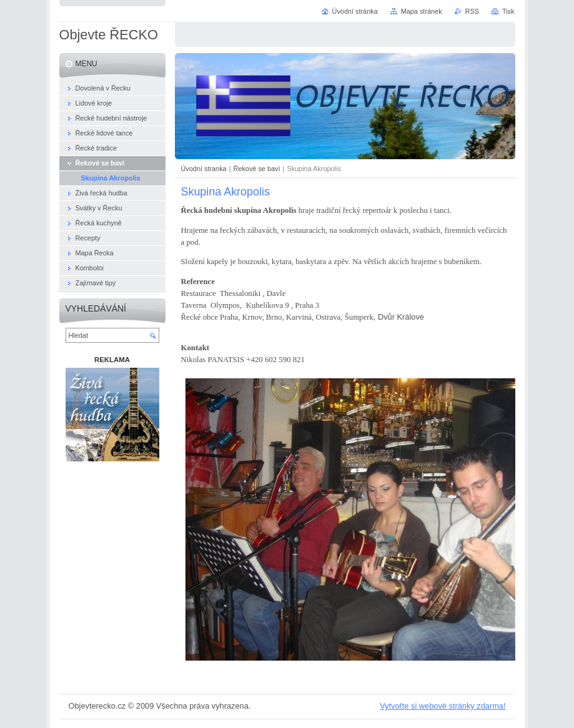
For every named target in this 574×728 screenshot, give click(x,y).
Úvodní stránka (355, 11)
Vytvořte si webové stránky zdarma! (443, 706)
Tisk (508, 11)
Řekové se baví (257, 169)
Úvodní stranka (204, 169)
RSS (472, 11)
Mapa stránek (422, 11)
